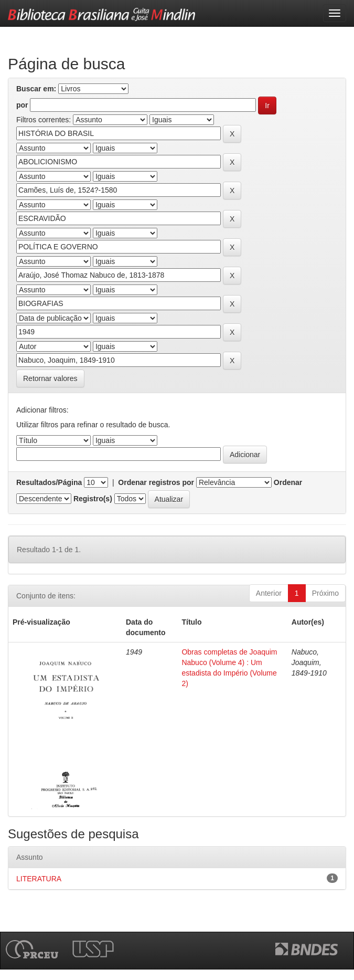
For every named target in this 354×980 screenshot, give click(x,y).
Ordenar (288, 482)
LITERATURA (39, 879)
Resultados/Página (49, 482)
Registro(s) (93, 499)
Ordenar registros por (156, 482)
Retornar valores (50, 378)
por (22, 105)
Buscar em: (36, 89)
